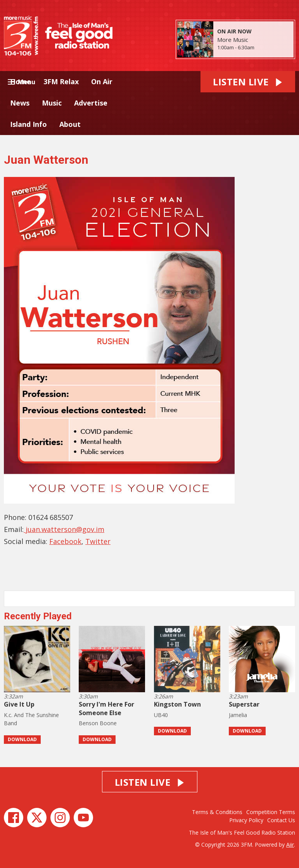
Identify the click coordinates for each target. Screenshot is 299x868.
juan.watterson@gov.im (64, 529)
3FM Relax (61, 81)
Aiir (290, 845)
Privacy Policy (246, 820)
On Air (102, 81)
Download (22, 739)
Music (52, 103)
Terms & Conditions (217, 812)
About (70, 124)
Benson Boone (98, 723)
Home (21, 81)
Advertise (91, 103)
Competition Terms (271, 812)
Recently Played (38, 616)
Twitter (98, 541)
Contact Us (281, 820)
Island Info (29, 124)
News (20, 103)
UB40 (161, 715)
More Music (233, 40)
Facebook (65, 541)
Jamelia (238, 715)
